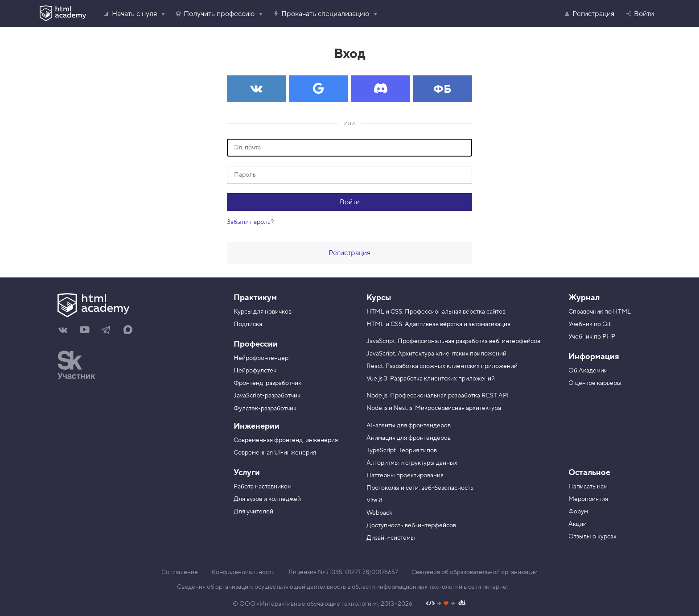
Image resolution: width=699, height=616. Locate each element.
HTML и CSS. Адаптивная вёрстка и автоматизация (438, 324)
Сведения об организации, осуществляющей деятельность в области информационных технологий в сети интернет (343, 587)
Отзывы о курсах (592, 537)
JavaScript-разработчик (267, 396)
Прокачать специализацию (321, 14)
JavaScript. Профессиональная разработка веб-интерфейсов (453, 341)
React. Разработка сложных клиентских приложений (442, 366)
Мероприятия (588, 499)
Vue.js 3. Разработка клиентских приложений (431, 379)
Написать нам (588, 487)
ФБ (442, 89)
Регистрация (589, 14)
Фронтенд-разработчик (267, 383)
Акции (578, 524)
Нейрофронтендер (261, 358)
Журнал (584, 298)
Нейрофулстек (255, 371)
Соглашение (180, 572)
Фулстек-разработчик (265, 409)
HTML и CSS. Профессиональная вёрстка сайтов (436, 312)
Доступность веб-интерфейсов (411, 525)
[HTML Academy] (63, 13)
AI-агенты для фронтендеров (409, 426)
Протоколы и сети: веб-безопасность (420, 488)
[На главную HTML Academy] (134, 306)
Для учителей (253, 512)
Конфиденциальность (243, 572)
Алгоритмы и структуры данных (412, 463)
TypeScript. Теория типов (402, 451)
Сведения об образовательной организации (475, 572)
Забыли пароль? (250, 222)
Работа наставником (263, 487)
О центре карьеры (595, 383)
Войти (639, 14)
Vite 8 (374, 500)
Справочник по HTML (600, 312)
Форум (578, 512)
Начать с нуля (130, 14)
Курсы (379, 298)
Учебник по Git (590, 324)
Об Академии (588, 371)
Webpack (379, 513)
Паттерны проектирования (405, 475)
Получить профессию (215, 14)
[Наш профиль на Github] (446, 604)
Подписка (248, 324)
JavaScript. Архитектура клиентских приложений (436, 354)
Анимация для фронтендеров (409, 438)
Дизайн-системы (391, 538)
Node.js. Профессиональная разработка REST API (438, 396)
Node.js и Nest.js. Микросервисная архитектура (434, 408)
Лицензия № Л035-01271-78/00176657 (343, 572)
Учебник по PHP (592, 337)
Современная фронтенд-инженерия (286, 440)
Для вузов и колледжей (267, 499)
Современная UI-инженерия (275, 453)
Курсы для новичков (263, 312)
